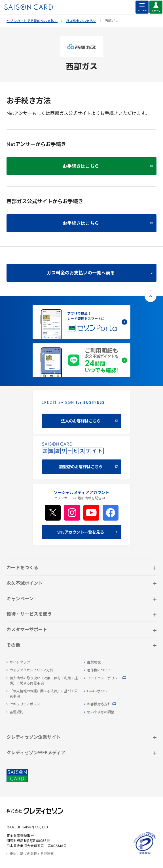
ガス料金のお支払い (81, 21)
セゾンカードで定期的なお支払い (32, 21)
